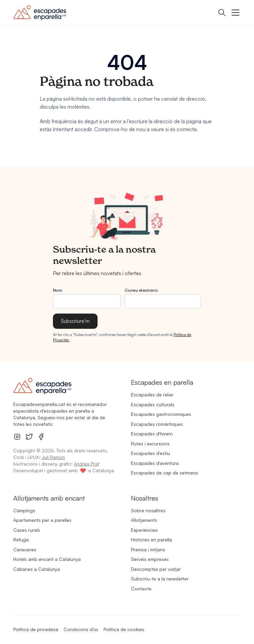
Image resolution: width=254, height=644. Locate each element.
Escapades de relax (152, 395)
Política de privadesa (36, 629)
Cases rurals (27, 530)
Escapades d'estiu (150, 453)
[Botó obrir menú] (235, 13)
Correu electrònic (141, 290)
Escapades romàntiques (157, 424)
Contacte (141, 589)
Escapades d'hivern (152, 434)
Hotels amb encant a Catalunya (47, 559)
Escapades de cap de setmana (164, 473)
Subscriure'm (75, 321)
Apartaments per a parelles (42, 520)
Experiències (144, 530)
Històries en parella (151, 540)
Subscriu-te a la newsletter (160, 579)
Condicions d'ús (81, 629)
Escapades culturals (153, 404)
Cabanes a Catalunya (37, 569)
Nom (58, 290)
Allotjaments (144, 520)
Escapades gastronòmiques (161, 414)
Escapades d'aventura (155, 463)
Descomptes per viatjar (156, 569)
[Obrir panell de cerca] (222, 13)
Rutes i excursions (150, 444)
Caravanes (25, 549)
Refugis (21, 540)
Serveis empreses (150, 559)
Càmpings (24, 510)
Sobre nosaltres (148, 510)
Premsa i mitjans (148, 549)
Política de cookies (124, 629)
